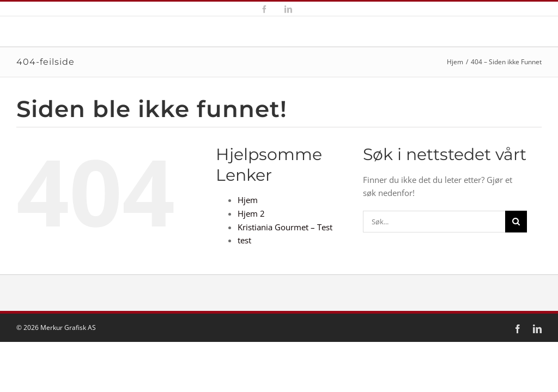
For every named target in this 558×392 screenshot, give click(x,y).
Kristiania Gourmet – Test (285, 227)
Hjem (248, 200)
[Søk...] (434, 222)
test (244, 240)
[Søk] (516, 222)
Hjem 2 (251, 213)
